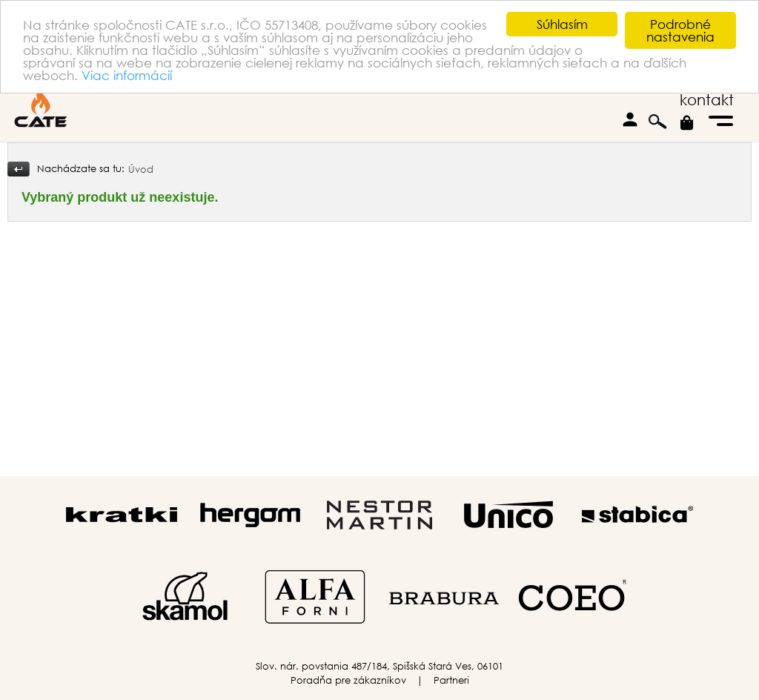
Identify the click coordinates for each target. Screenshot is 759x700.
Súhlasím (562, 24)
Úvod (141, 169)
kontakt (707, 100)
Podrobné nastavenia (680, 30)
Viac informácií (127, 75)
